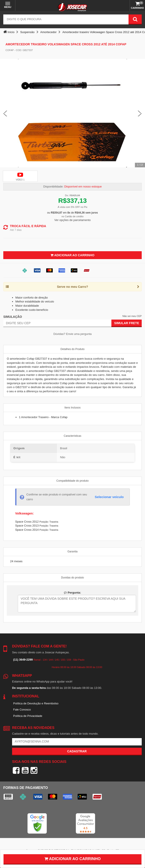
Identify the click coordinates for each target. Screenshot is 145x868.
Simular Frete (127, 323)
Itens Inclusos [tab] (72, 408)
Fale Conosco (22, 710)
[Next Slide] (140, 113)
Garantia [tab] (72, 552)
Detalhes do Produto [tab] (72, 349)
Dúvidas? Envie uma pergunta (72, 334)
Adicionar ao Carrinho (72, 255)
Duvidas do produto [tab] (72, 578)
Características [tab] (72, 436)
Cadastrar (77, 751)
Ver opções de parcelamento (72, 220)
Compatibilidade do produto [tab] (73, 481)
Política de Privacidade (28, 716)
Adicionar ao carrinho (73, 859)
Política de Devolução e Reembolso (36, 703)
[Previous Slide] (5, 113)
